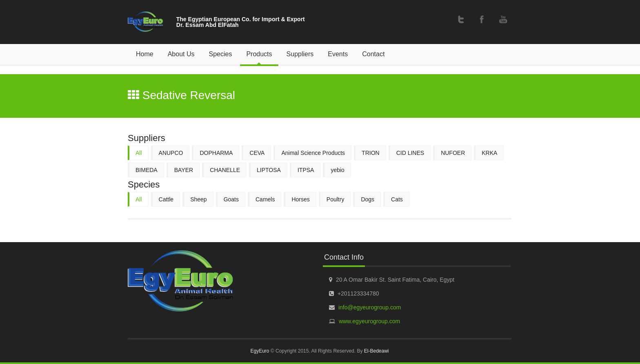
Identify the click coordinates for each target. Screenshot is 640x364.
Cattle (166, 199)
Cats (397, 199)
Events (338, 54)
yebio (337, 170)
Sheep (198, 199)
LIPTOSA (269, 170)
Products (259, 54)
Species (221, 54)
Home (145, 54)
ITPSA (306, 170)
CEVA (257, 153)
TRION (371, 153)
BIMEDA (147, 170)
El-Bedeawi (377, 351)
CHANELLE (225, 170)
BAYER (184, 170)
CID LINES (410, 153)
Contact (373, 54)
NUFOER (453, 153)
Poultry (336, 199)
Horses (300, 199)
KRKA (489, 153)
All (139, 153)
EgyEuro (260, 351)
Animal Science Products (313, 153)
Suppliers (300, 54)
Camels (265, 199)
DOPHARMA (216, 153)
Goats (231, 199)
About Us (181, 54)
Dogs (368, 199)
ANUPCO (171, 153)
